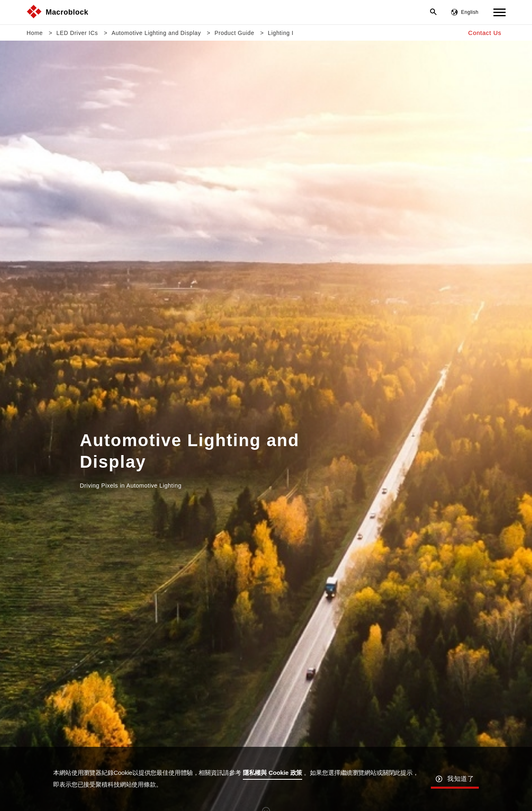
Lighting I (281, 33)
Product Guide (234, 33)
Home (35, 33)
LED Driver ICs (77, 33)
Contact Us (485, 33)
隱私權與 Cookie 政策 (273, 773)
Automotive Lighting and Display (156, 33)
